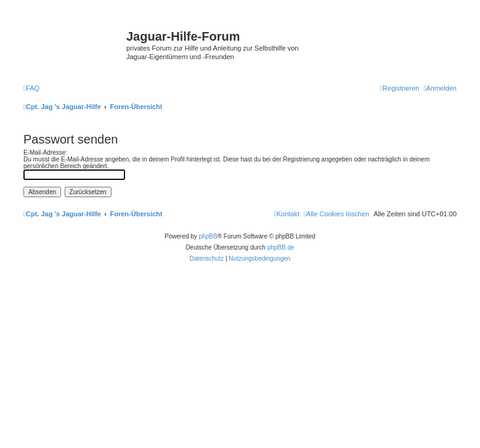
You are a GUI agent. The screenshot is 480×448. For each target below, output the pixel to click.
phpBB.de (281, 247)
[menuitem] (31, 88)
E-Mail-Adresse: (45, 153)
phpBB (208, 236)
